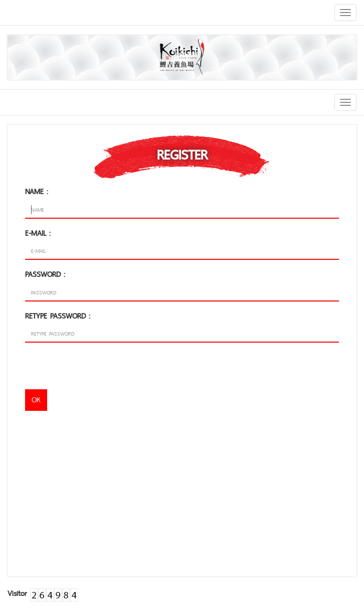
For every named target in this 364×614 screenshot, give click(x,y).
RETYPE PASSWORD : (58, 316)
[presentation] (101, 370)
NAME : (37, 191)
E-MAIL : (38, 233)
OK (36, 400)
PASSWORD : (45, 274)
